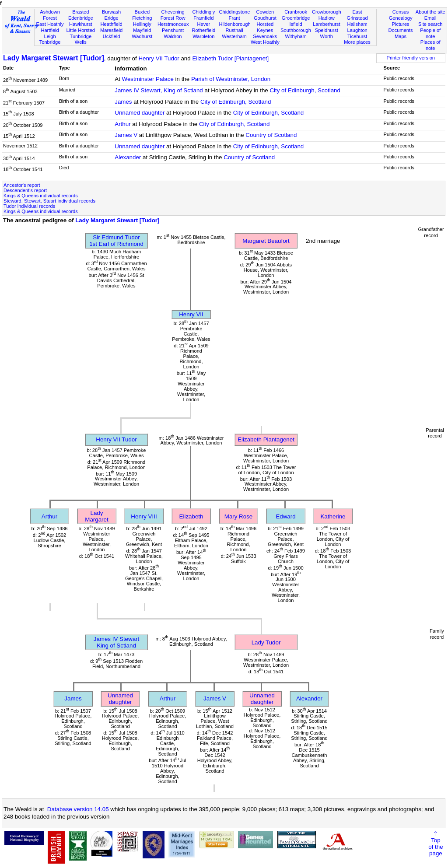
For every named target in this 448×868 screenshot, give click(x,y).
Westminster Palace (148, 79)
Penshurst (173, 30)
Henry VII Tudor (159, 58)
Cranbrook (296, 12)
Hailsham (357, 24)
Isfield (296, 24)
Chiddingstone (234, 12)
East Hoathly (50, 24)
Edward (285, 516)
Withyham (296, 36)
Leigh (50, 36)
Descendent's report (25, 190)
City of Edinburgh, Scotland (305, 90)
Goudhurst (265, 18)
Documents (400, 30)
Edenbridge (81, 18)
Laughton (357, 30)
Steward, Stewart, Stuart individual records (49, 201)
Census (401, 12)
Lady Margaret (96, 516)
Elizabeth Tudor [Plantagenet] (230, 58)
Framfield (203, 18)
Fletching (142, 18)
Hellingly (142, 24)
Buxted (142, 12)
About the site (430, 12)
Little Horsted (81, 30)
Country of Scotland (271, 135)
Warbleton (203, 36)
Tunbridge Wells (81, 39)
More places (357, 42)
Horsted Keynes (265, 27)
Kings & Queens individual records (41, 196)
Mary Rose (238, 516)
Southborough (296, 30)
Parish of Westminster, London (231, 79)
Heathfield (112, 24)
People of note (430, 33)
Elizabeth (191, 516)
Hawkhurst (80, 24)
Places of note (430, 45)
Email (430, 18)
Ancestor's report (22, 185)
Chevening (173, 12)
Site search (430, 24)
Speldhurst (327, 30)
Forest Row (173, 18)
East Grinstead (357, 15)
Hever (204, 24)
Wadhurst (142, 36)
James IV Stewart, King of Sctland (159, 90)
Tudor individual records (29, 206)
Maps (401, 36)
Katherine (333, 516)
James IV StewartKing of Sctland (116, 642)
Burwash (111, 12)
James (123, 102)
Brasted (80, 12)
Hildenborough (234, 24)
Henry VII (191, 314)
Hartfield (50, 30)
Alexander (128, 157)
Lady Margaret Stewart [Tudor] (54, 58)
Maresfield (111, 30)
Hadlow (327, 18)
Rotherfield (203, 30)
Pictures (401, 24)
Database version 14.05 (78, 809)
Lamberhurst (326, 24)
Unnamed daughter (140, 113)
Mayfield (142, 30)
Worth (327, 36)
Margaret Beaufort (266, 241)
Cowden (265, 12)
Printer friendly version (411, 58)
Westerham (234, 36)
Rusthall (234, 30)
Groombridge (296, 18)
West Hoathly (265, 42)
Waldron (173, 36)
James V (126, 135)
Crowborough (327, 12)
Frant (234, 18)
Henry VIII (144, 516)
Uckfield (112, 36)
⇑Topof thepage (436, 843)
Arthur (122, 124)
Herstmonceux (173, 24)
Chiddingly (203, 12)
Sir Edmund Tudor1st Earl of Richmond (116, 241)
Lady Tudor (266, 642)
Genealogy (401, 18)
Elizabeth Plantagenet (266, 439)
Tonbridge (50, 42)
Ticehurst (357, 36)
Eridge (112, 18)
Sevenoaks (265, 36)
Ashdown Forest (50, 15)
